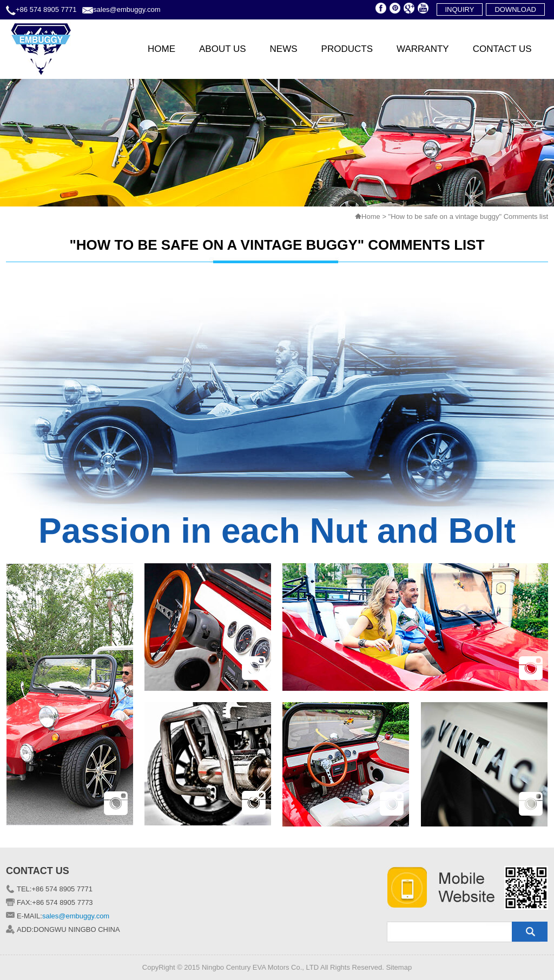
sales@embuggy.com (127, 9)
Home (371, 216)
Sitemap (399, 967)
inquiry (460, 9)
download (515, 9)
